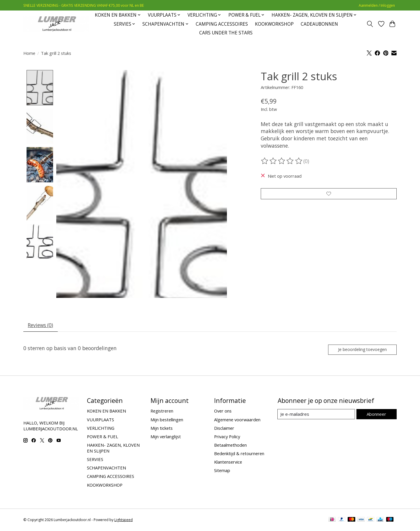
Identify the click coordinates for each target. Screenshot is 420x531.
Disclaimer (224, 429)
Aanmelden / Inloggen (377, 5)
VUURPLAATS (100, 421)
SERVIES (95, 461)
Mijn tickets (162, 429)
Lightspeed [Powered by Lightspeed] (124, 521)
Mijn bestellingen (167, 421)
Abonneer (376, 415)
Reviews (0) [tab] (41, 326)
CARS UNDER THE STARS (226, 33)
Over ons (223, 412)
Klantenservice (228, 463)
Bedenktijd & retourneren (239, 455)
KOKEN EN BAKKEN (106, 412)
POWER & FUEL (103, 438)
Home (29, 53)
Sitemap (222, 472)
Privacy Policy (227, 438)
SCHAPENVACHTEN (106, 469)
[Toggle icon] (370, 24)
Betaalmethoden (230, 446)
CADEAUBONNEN (319, 24)
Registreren (162, 412)
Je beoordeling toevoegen (362, 351)
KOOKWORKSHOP (274, 24)
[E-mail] (316, 415)
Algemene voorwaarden (237, 421)
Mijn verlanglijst (166, 438)
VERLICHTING (101, 429)
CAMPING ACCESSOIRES (222, 24)
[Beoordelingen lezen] (282, 161)
